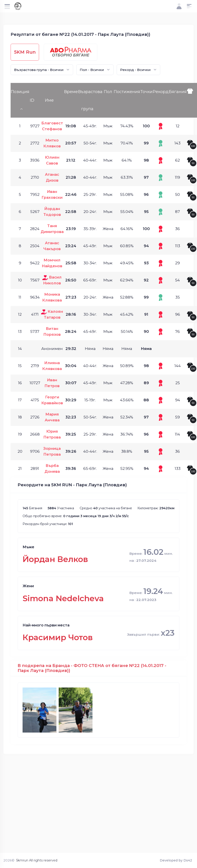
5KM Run (25, 52)
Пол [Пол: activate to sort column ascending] (108, 92)
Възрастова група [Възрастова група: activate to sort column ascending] (90, 100)
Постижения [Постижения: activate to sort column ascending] (127, 92)
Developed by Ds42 (176, 860)
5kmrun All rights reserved (37, 860)
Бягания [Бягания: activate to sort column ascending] (178, 92)
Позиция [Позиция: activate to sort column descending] (20, 92)
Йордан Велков (55, 559)
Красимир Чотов (58, 637)
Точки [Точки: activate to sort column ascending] (146, 92)
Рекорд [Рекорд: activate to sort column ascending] (161, 92)
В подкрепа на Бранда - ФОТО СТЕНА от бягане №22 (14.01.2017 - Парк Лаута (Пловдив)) (92, 668)
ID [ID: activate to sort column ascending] (32, 100)
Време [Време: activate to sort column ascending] (71, 92)
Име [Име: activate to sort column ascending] (49, 100)
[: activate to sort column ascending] (192, 100)
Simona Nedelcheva (63, 598)
